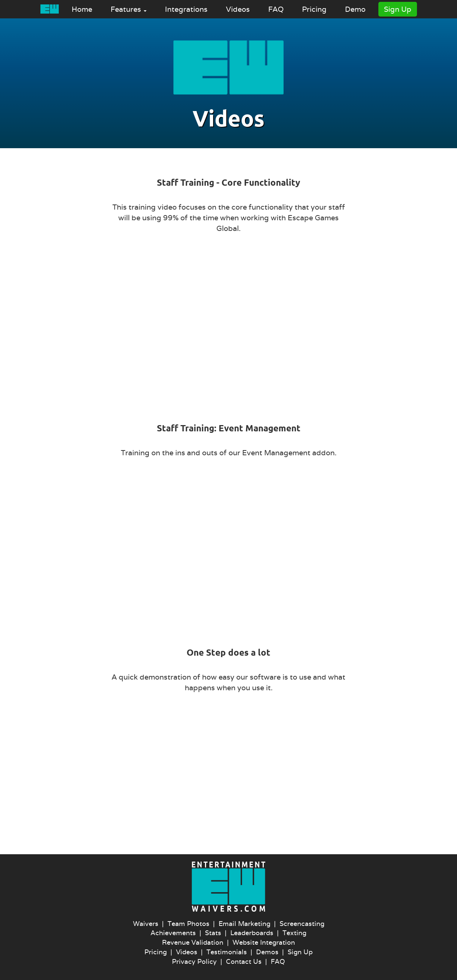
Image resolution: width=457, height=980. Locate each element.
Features (129, 9)
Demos (267, 952)
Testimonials (227, 952)
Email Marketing (244, 924)
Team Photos (188, 924)
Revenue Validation (193, 942)
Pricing (314, 9)
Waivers (146, 924)
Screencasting (302, 924)
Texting (294, 933)
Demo (355, 9)
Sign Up (398, 9)
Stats (213, 933)
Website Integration (264, 942)
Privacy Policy (194, 961)
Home (82, 9)
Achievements (173, 933)
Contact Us (244, 961)
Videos (238, 9)
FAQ (276, 9)
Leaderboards (252, 933)
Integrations (186, 9)
